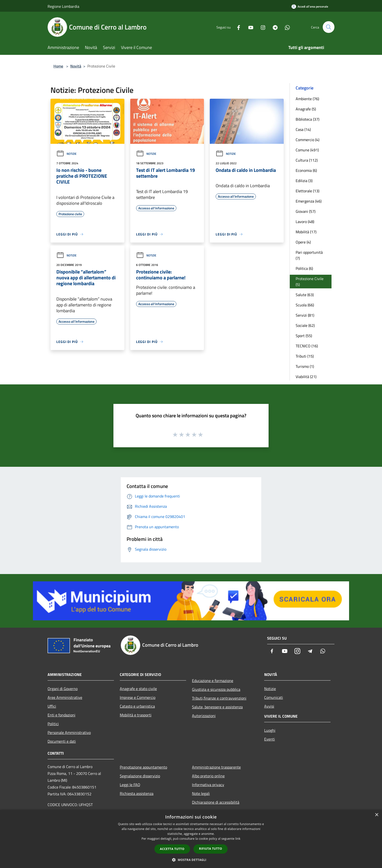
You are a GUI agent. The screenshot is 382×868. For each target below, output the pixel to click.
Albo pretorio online (208, 776)
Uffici (52, 706)
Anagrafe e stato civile (138, 689)
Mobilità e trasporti (136, 715)
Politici (53, 724)
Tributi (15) (305, 356)
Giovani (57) (306, 211)
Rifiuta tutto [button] (211, 849)
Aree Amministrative (65, 697)
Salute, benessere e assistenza (217, 707)
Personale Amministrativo (69, 732)
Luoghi (270, 730)
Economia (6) (306, 170)
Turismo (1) (305, 366)
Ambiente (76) (307, 99)
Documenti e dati (62, 741)
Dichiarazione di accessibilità (216, 802)
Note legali (201, 793)
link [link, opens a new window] (238, 839)
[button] (191, 860)
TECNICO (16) (307, 346)
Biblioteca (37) (307, 119)
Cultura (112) (307, 160)
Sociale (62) (305, 325)
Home (58, 66)
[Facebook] (236, 27)
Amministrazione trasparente (216, 767)
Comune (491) (307, 150)
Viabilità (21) (306, 377)
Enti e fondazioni (61, 715)
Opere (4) (303, 242)
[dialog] (191, 839)
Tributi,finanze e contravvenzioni (219, 698)
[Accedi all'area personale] (310, 6)
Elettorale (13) (307, 191)
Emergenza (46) (309, 201)
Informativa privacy (208, 785)
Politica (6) (304, 268)
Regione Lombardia (63, 6)
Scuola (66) (305, 305)
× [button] (377, 815)
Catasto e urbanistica (137, 706)
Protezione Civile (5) (310, 282)
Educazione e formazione (213, 681)
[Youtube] (249, 27)
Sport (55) (304, 336)
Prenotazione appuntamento (143, 767)
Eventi (270, 739)
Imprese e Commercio (138, 697)
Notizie (66, 154)
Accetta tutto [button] (172, 849)
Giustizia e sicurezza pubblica (216, 689)
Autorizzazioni (204, 716)
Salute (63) (305, 295)
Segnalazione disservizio (140, 776)
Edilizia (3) (304, 181)
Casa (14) (303, 129)
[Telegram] (273, 27)
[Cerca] (329, 27)
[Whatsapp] (285, 27)
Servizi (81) (305, 315)
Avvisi (269, 706)
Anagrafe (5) (306, 109)
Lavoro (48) (305, 222)
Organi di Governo (63, 689)
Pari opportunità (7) (309, 255)
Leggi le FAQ (130, 785)
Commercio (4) (307, 140)
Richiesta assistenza (137, 793)
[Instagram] (261, 27)
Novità (76, 66)
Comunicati (274, 697)
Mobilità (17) (306, 232)
